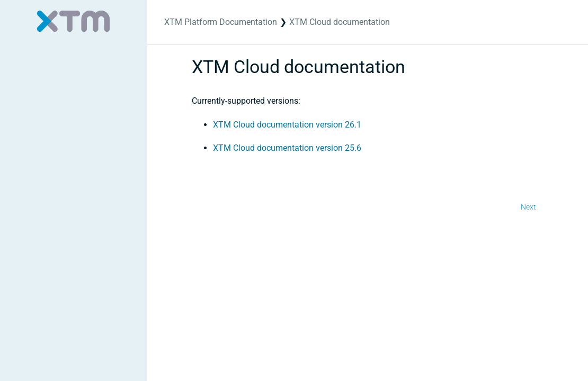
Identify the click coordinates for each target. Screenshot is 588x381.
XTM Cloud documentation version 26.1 (287, 125)
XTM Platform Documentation (221, 22)
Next (528, 207)
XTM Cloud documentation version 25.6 (287, 148)
